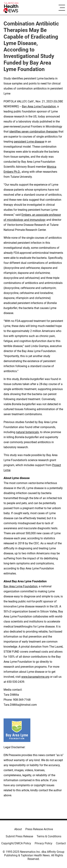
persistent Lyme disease (29, 142)
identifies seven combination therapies (33, 132)
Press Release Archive (39, 829)
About (18, 829)
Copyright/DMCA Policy (16, 843)
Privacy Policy (44, 843)
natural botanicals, (28, 432)
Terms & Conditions (49, 836)
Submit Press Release (19, 836)
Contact (61, 843)
